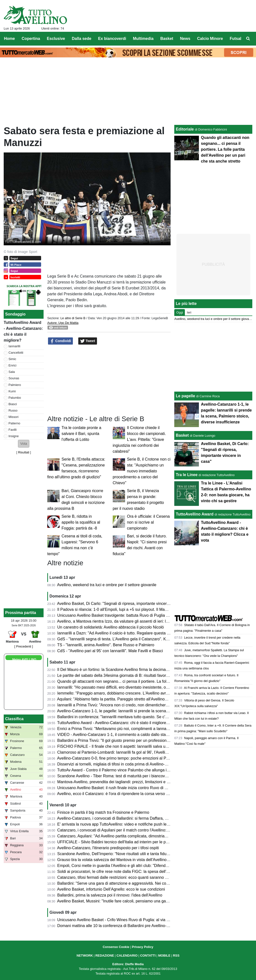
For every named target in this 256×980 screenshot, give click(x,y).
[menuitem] (248, 39)
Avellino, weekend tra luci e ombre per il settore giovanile (107, 585)
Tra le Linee (187, 475)
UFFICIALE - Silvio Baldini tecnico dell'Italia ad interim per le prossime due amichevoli (132, 842)
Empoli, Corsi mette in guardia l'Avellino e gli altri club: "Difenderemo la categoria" (128, 866)
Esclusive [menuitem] (56, 39)
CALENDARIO (127, 955)
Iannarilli (15, 346)
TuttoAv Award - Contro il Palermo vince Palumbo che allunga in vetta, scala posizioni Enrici (137, 770)
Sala (12, 372)
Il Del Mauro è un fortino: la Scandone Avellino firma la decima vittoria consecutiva (129, 670)
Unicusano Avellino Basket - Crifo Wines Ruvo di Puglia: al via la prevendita (123, 920)
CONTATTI (148, 955)
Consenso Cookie (116, 947)
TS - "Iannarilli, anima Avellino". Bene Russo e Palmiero (106, 645)
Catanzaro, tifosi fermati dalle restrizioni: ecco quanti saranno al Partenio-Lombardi (129, 877)
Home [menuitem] (9, 39)
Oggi (180, 312)
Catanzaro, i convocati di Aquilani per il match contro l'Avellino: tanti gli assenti (125, 830)
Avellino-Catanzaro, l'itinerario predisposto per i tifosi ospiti (108, 848)
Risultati (24, 452)
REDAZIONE (105, 955)
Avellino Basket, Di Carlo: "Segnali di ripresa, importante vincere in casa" (120, 604)
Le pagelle (185, 396)
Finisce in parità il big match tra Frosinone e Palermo (103, 812)
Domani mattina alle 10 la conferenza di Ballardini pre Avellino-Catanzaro (121, 926)
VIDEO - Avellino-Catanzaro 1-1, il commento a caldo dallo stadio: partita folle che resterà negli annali (146, 735)
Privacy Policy (143, 947)
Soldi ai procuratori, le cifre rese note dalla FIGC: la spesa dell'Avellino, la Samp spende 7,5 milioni (143, 872)
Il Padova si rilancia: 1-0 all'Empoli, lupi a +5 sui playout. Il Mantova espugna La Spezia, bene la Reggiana (150, 609)
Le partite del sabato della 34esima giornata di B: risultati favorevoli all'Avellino (126, 675)
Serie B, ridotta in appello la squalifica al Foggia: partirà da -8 (81, 522)
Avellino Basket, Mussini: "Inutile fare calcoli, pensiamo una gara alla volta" (122, 901)
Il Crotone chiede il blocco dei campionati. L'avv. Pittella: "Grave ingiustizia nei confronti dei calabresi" (139, 440)
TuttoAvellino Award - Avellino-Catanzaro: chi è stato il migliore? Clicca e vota (124, 723)
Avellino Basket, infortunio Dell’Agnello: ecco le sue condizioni (111, 889)
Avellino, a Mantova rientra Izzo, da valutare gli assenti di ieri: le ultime (118, 621)
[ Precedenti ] (24, 646)
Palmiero (15, 385)
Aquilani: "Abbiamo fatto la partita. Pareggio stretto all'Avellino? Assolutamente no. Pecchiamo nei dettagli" (150, 699)
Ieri (189, 312)
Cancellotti (16, 353)
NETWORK (85, 955)
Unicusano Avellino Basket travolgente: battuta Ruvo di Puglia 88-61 (117, 615)
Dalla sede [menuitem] (82, 39)
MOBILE (164, 955)
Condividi (61, 341)
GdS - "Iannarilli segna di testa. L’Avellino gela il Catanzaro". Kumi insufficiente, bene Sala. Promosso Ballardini (154, 639)
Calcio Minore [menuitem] (210, 39)
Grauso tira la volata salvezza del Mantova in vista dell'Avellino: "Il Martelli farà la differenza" (137, 860)
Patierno (15, 423)
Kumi (12, 391)
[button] (24, 444)
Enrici (13, 365)
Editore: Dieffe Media (128, 964)
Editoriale (185, 129)
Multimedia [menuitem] (143, 39)
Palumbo (15, 398)
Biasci (13, 404)
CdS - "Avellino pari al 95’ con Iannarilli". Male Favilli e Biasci (110, 651)
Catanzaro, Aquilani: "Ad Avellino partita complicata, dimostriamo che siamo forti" (128, 836)
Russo (13, 410)
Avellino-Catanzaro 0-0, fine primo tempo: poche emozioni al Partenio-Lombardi (127, 758)
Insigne (14, 436)
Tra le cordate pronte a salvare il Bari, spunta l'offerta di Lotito (81, 434)
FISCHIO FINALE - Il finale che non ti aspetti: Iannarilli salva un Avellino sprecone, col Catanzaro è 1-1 (147, 746)
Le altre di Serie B (73, 318)
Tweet (88, 341)
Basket (182, 435)
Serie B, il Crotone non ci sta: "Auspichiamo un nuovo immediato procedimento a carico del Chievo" (142, 471)
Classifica (14, 719)
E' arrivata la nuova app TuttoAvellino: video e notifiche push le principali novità (126, 824)
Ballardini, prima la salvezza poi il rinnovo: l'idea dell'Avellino (110, 895)
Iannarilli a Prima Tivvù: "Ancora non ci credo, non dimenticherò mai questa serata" (130, 705)
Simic (12, 359)
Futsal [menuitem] (235, 39)
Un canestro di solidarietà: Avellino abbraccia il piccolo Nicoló (111, 627)
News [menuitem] (185, 39)
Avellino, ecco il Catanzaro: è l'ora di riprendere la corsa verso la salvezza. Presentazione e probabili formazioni (154, 794)
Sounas (14, 378)
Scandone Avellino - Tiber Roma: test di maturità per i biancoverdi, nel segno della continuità (138, 776)
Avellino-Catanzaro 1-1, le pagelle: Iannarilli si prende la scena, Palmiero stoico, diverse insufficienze (145, 711)
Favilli (13, 430)
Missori (14, 417)
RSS (176, 955)
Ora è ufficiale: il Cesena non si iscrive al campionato (148, 522)
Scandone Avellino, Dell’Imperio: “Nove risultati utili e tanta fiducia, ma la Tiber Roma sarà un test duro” (147, 854)
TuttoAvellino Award (195, 514)
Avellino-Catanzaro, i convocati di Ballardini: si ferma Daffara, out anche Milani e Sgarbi (133, 818)
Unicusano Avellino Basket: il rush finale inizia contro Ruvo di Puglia (116, 788)
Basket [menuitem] (167, 39)
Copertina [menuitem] (31, 39)
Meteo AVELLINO (24, 660)
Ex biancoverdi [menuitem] (112, 39)
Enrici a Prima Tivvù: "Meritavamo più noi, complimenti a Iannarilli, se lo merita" (126, 729)
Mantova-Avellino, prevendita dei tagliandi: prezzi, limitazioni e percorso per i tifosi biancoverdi (139, 782)
